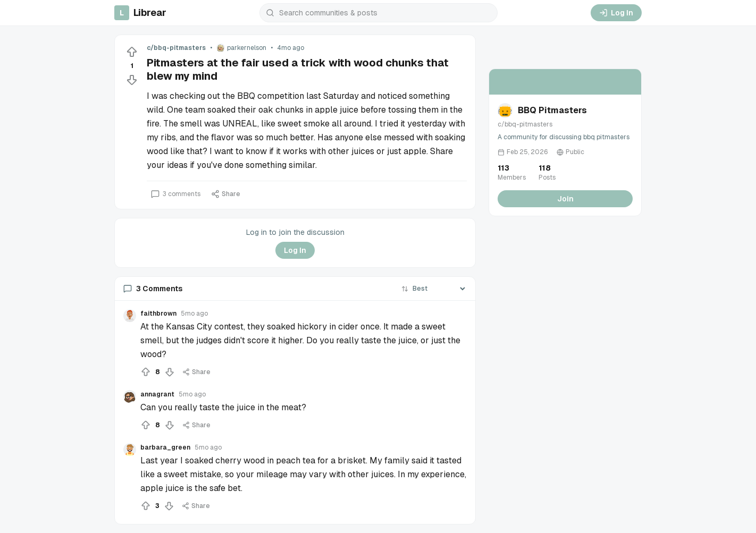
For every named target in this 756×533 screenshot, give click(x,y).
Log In (616, 13)
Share (226, 194)
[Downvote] (132, 80)
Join (565, 199)
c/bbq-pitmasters (176, 48)
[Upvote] (132, 52)
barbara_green (165, 447)
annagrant (157, 394)
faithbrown (158, 314)
